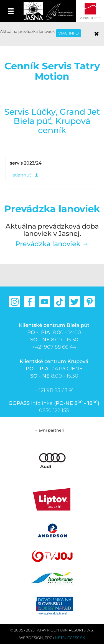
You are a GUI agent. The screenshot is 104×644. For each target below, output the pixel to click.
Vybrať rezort (90, 18)
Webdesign (31, 638)
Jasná (33, 11)
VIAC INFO (69, 33)
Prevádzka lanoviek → (52, 244)
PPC (48, 638)
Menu (11, 11)
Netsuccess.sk (70, 638)
